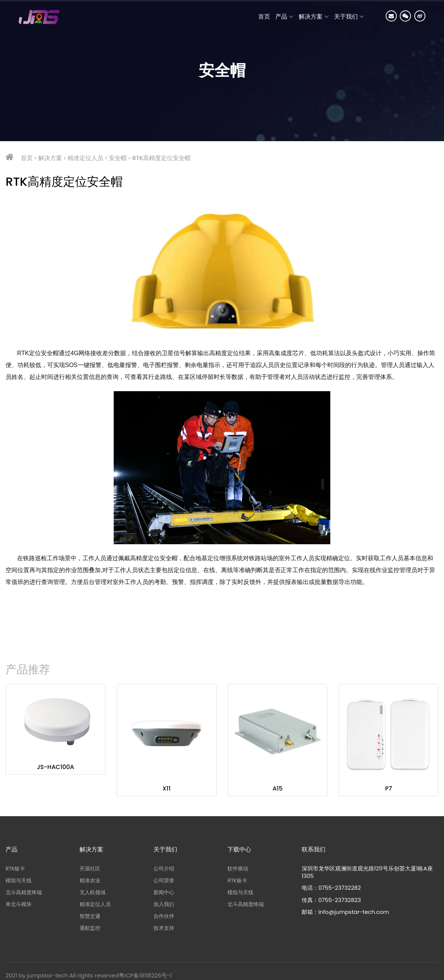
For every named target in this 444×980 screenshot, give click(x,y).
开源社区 (90, 869)
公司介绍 (164, 869)
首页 (27, 158)
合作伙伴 (164, 916)
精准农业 (90, 880)
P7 (388, 788)
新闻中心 (164, 892)
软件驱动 (238, 869)
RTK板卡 (15, 869)
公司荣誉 (164, 880)
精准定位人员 (85, 158)
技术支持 (164, 928)
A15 (277, 788)
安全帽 (118, 158)
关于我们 (346, 17)
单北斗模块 (19, 904)
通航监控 (90, 928)
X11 (166, 788)
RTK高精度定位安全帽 (161, 158)
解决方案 (311, 17)
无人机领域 (93, 892)
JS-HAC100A (55, 767)
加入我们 (164, 904)
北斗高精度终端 (24, 892)
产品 (281, 17)
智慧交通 (90, 916)
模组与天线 (19, 880)
